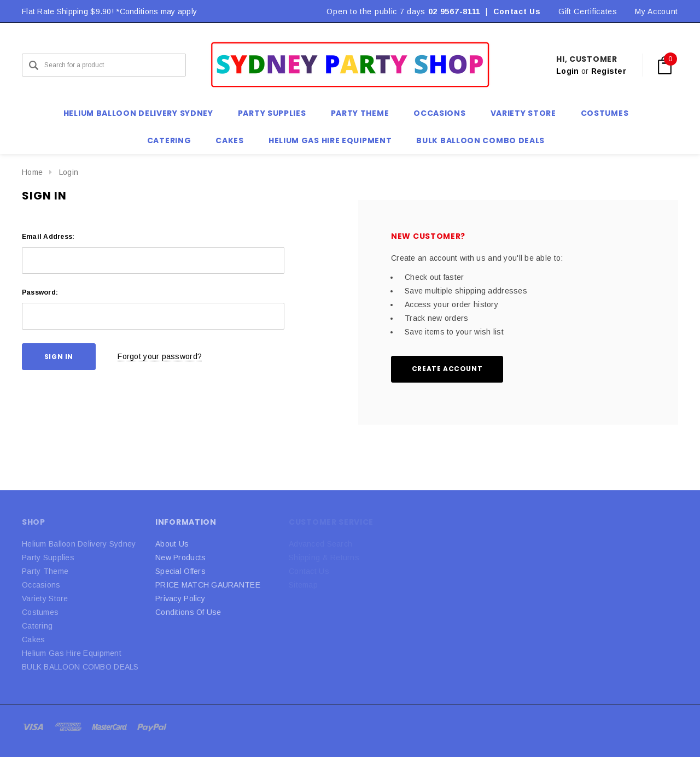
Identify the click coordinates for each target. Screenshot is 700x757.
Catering (37, 626)
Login (567, 71)
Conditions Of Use (188, 612)
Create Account (447, 369)
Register (609, 71)
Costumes (40, 612)
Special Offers (180, 571)
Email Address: (48, 237)
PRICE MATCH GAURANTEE (208, 585)
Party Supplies (48, 558)
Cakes (33, 639)
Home (32, 172)
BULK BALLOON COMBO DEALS (80, 667)
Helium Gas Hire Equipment (72, 653)
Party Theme (45, 571)
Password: (40, 292)
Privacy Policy (180, 598)
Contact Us (517, 11)
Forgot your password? (160, 356)
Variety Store (45, 598)
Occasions (41, 585)
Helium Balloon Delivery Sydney (79, 544)
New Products (180, 558)
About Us (172, 544)
